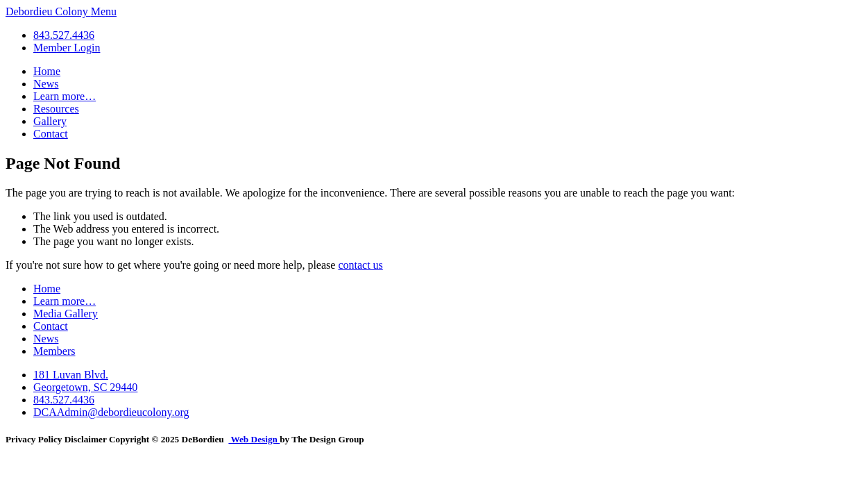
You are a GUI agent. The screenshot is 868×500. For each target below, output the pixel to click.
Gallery (50, 121)
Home (47, 71)
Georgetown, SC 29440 (85, 387)
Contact (51, 134)
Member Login (67, 48)
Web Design (254, 439)
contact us (360, 265)
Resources (56, 109)
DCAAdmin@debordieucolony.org (111, 412)
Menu (104, 11)
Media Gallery (66, 314)
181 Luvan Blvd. (71, 375)
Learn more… (65, 96)
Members (54, 351)
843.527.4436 (64, 35)
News (46, 84)
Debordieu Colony (48, 11)
